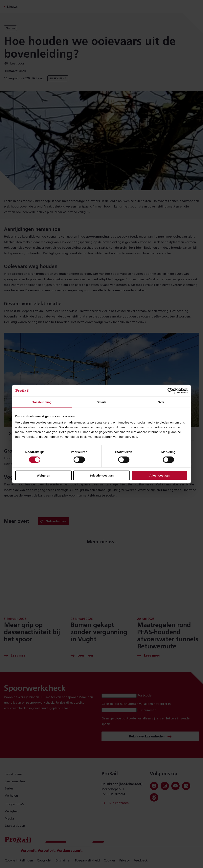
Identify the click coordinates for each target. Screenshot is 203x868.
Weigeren (44, 475)
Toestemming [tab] (42, 402)
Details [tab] (101, 402)
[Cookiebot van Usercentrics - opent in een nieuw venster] (170, 391)
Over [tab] (161, 402)
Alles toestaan (160, 475)
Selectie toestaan (102, 475)
